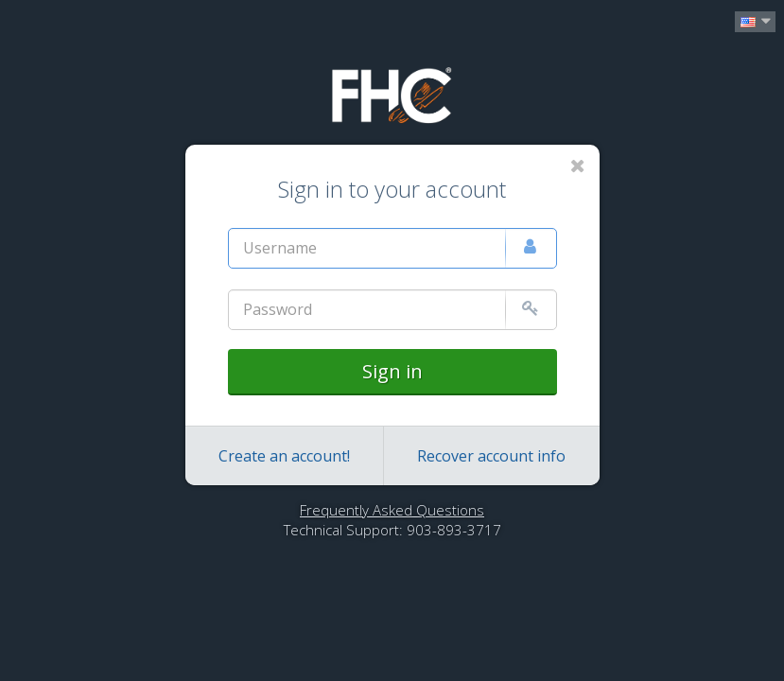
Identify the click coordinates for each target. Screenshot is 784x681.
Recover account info (491, 456)
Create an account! (284, 456)
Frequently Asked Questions (392, 510)
